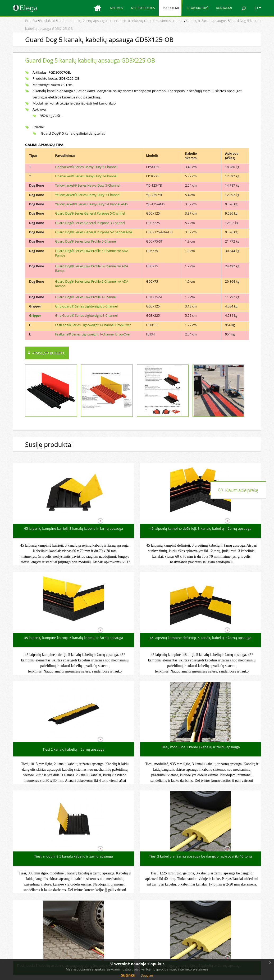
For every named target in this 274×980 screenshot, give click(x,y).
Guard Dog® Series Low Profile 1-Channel (86, 297)
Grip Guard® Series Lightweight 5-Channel (86, 306)
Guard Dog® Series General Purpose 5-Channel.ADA (93, 232)
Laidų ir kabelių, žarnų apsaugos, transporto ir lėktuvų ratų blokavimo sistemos (120, 21)
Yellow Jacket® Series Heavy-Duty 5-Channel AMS (91, 204)
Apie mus (116, 8)
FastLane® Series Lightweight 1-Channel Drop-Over (93, 325)
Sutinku (128, 975)
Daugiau (147, 975)
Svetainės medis (227, 932)
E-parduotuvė (197, 8)
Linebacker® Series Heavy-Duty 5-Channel (86, 167)
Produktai (171, 8)
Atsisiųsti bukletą (48, 353)
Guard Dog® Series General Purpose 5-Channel (90, 213)
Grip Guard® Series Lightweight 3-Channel (86, 316)
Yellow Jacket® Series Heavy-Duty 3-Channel (88, 195)
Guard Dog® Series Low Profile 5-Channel (86, 241)
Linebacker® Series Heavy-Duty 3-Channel (86, 176)
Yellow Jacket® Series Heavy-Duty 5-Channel (88, 185)
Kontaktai (224, 8)
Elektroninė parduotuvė (233, 912)
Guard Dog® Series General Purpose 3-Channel (90, 223)
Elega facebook (226, 922)
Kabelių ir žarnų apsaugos (206, 21)
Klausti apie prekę (242, 490)
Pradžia (31, 21)
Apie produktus (143, 8)
